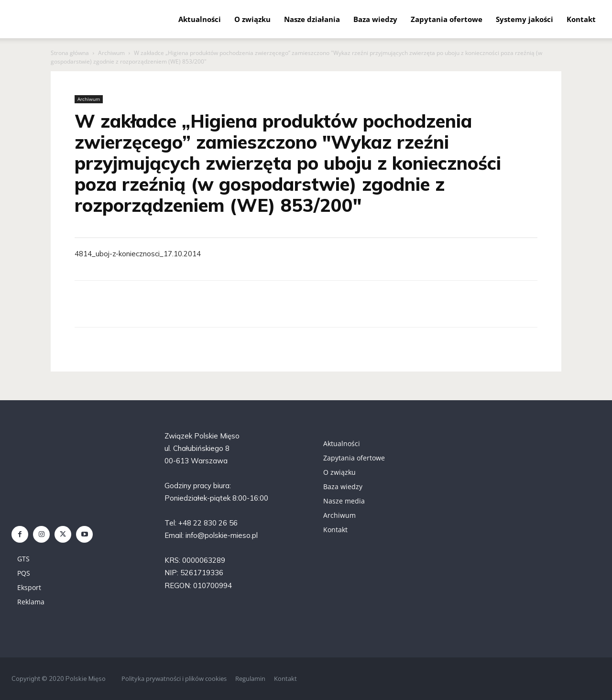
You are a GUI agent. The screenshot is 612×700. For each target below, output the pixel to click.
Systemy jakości (525, 19)
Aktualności (200, 19)
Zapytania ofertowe (447, 19)
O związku (252, 19)
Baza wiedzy (375, 19)
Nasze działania (312, 19)
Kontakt (581, 19)
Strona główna (70, 53)
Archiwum (111, 53)
